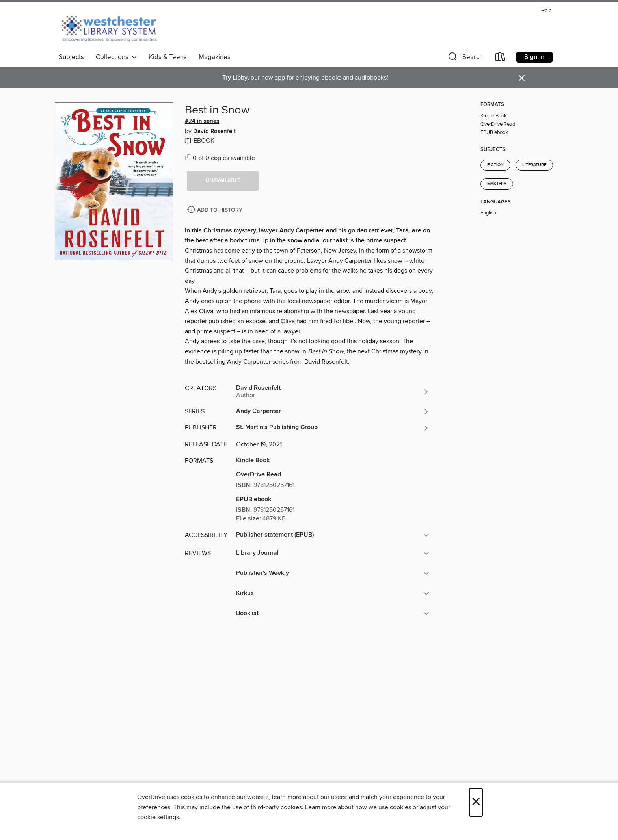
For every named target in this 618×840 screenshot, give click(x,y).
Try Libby (235, 78)
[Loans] (501, 59)
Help (546, 11)
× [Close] (476, 802)
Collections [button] (116, 57)
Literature (534, 165)
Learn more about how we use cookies (358, 807)
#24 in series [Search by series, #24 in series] (202, 121)
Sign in (534, 57)
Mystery (497, 184)
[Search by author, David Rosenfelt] (333, 392)
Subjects (71, 57)
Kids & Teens (168, 57)
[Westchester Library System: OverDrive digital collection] (113, 27)
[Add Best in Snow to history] (216, 210)
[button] (465, 59)
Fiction (495, 165)
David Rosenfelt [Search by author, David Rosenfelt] (214, 132)
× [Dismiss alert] (522, 78)
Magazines (215, 57)
